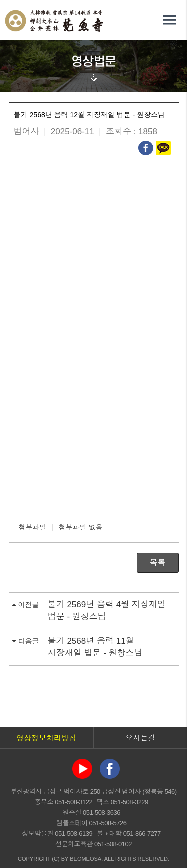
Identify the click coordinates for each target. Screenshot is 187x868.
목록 (158, 562)
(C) (56, 859)
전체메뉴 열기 (170, 20)
